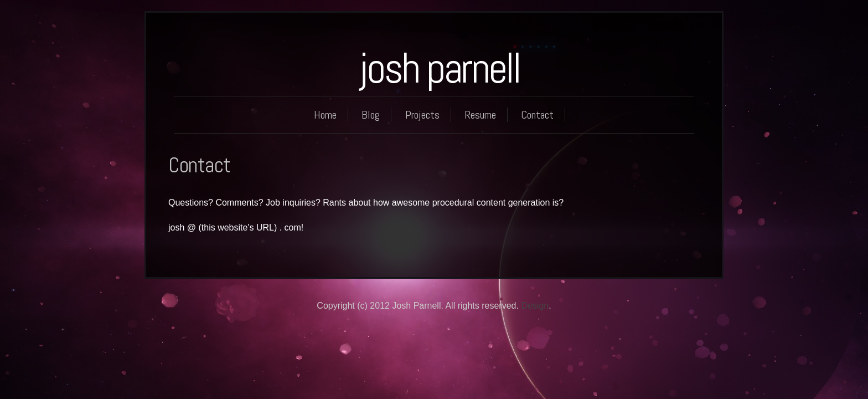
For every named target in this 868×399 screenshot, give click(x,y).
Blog (371, 115)
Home (325, 115)
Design (535, 306)
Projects (422, 115)
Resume (480, 115)
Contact (537, 115)
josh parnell (440, 68)
